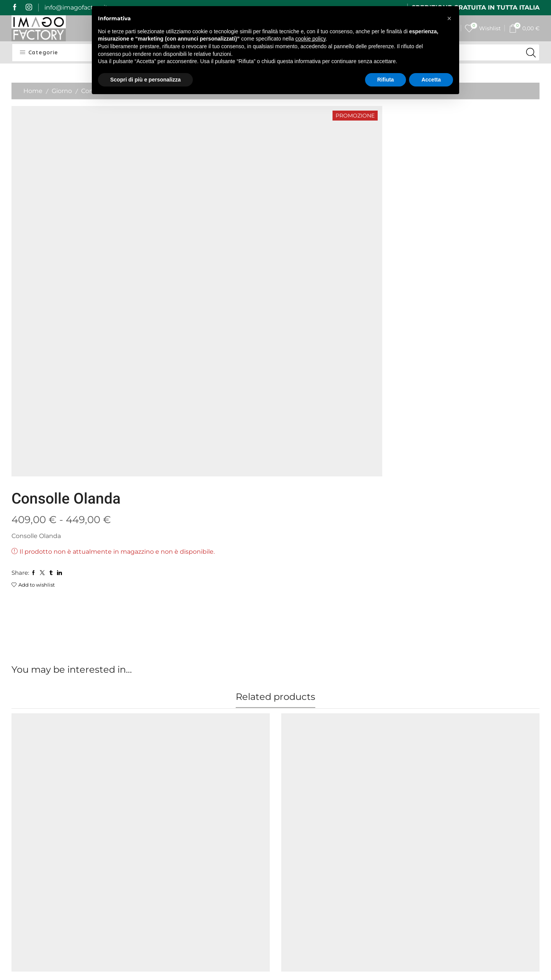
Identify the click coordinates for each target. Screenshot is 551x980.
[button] (449, 18)
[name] (478, 803)
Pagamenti (164, 836)
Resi (153, 863)
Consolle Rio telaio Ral (315, 676)
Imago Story (165, 808)
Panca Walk (29, 676)
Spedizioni (162, 822)
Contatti (227, 836)
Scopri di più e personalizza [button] (145, 80)
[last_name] (478, 823)
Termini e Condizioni (230, 855)
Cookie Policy (234, 881)
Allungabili (161, 668)
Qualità (157, 850)
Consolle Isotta (169, 676)
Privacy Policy (235, 871)
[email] (478, 843)
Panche (42, 668)
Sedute (62, 668)
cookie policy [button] (311, 39)
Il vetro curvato (304, 791)
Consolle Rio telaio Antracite (459, 676)
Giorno (62, 91)
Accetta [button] (431, 80)
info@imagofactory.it (76, 7)
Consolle (190, 668)
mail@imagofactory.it (64, 834)
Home (33, 91)
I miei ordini (232, 808)
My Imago (229, 794)
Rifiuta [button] (386, 80)
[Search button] (531, 52)
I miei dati (229, 822)
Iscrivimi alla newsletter (478, 909)
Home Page (165, 794)
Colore (21, 700)
